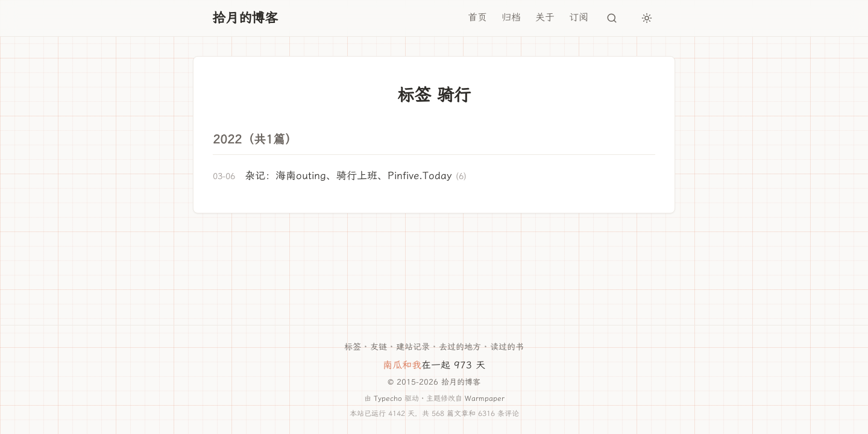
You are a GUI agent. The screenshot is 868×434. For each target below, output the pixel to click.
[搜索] (612, 18)
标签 (353, 347)
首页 (477, 17)
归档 (511, 17)
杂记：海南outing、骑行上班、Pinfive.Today (348, 175)
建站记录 (413, 347)
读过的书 (507, 347)
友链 (379, 347)
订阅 (579, 17)
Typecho (388, 398)
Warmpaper (485, 398)
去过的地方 (460, 347)
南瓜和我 (402, 365)
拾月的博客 (245, 18)
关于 (545, 17)
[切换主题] (647, 18)
